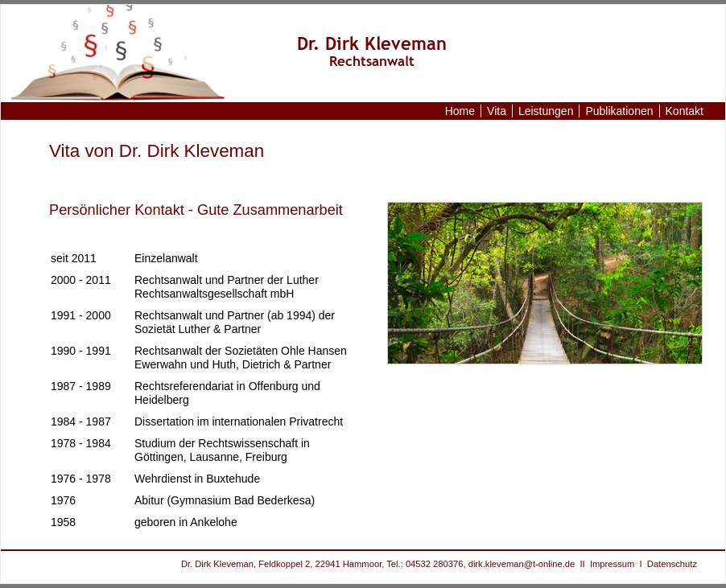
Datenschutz (672, 564)
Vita (497, 111)
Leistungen (546, 111)
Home (460, 111)
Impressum (612, 564)
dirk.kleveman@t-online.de (522, 564)
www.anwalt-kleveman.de (135, 53)
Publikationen (619, 111)
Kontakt (685, 111)
